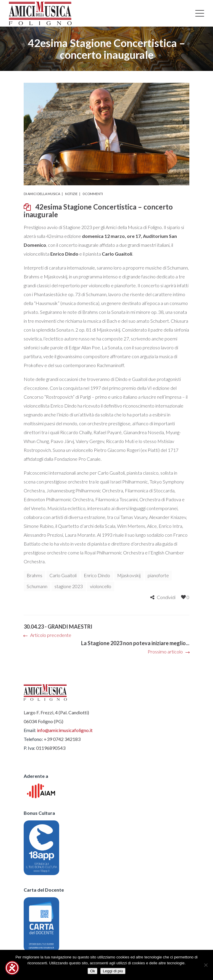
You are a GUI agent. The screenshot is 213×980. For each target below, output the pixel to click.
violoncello (101, 586)
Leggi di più (113, 971)
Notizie (71, 194)
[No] (206, 965)
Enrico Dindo (97, 575)
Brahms (34, 575)
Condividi (166, 597)
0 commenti (93, 194)
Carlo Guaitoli (63, 575)
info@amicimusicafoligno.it (65, 730)
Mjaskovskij (129, 575)
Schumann (37, 586)
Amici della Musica (44, 194)
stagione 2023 (69, 586)
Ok (92, 971)
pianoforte (158, 575)
